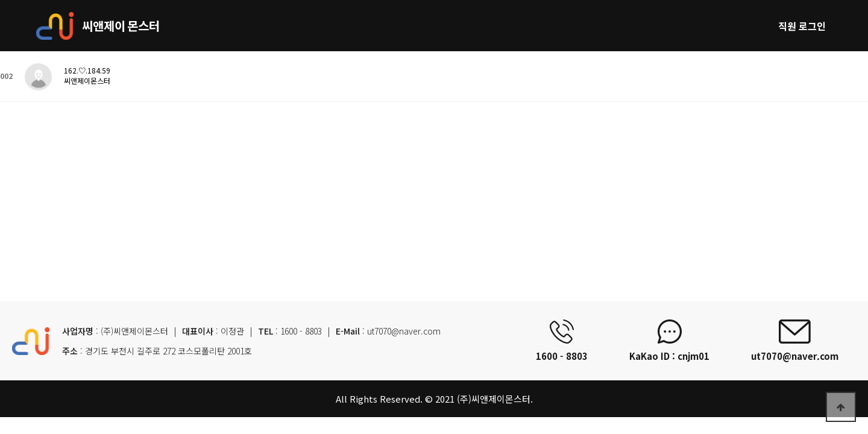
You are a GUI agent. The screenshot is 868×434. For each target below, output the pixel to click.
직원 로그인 (802, 26)
